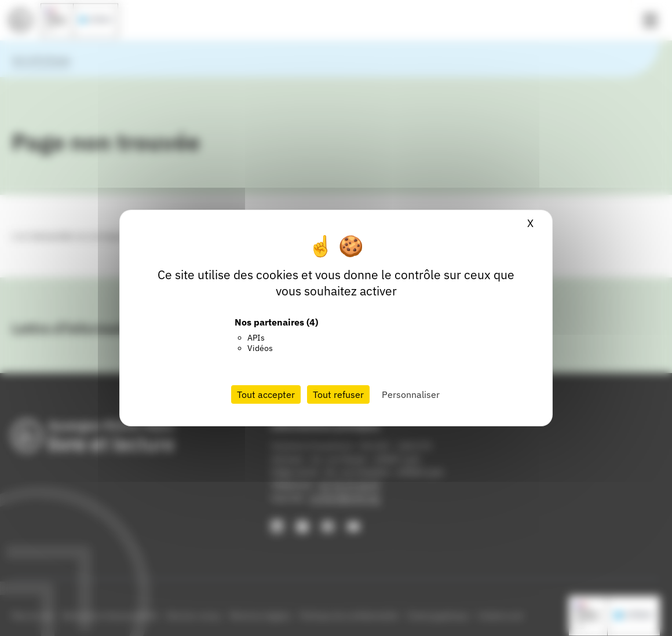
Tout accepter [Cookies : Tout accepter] (266, 394)
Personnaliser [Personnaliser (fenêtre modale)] (411, 394)
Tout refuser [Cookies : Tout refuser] (338, 394)
